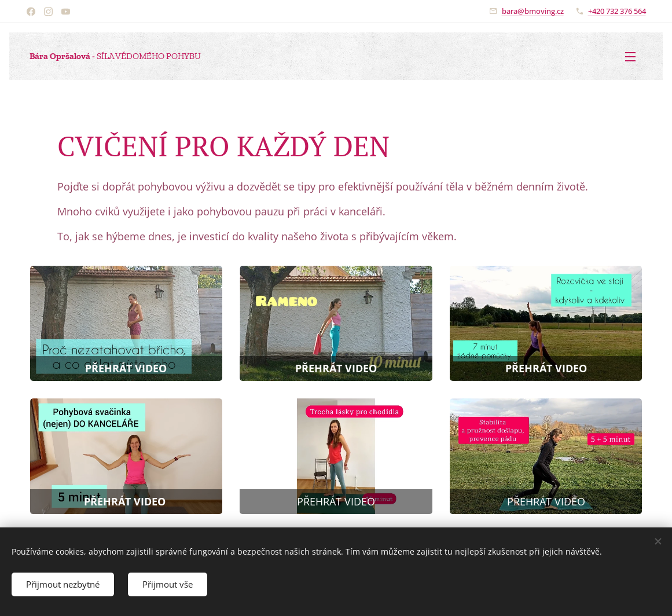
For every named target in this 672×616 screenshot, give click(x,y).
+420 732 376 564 (617, 11)
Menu (630, 57)
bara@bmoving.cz (533, 11)
